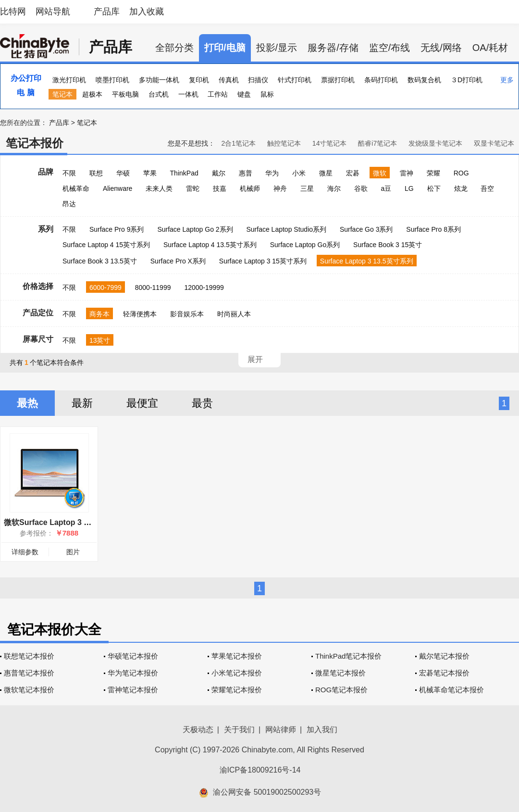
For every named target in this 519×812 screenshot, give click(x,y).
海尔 (334, 188)
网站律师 (281, 730)
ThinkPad (184, 173)
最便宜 (142, 403)
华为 (272, 173)
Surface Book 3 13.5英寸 (100, 261)
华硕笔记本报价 (133, 656)
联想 (96, 173)
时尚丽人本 (234, 314)
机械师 (250, 188)
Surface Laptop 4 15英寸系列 (106, 245)
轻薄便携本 (140, 314)
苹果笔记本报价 (237, 656)
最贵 (202, 403)
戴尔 (219, 173)
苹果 (150, 173)
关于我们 (239, 730)
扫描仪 (258, 80)
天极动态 (198, 730)
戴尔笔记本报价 (444, 656)
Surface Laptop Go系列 (305, 245)
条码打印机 (381, 80)
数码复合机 (424, 80)
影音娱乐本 (187, 314)
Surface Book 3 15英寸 (388, 245)
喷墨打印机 (112, 80)
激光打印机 (69, 80)
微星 (326, 173)
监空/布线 (390, 48)
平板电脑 (125, 94)
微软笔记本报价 (29, 690)
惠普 (246, 173)
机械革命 (76, 188)
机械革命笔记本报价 (451, 690)
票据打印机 (338, 80)
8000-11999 (153, 287)
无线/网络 (441, 48)
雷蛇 (193, 188)
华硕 (123, 173)
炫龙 (461, 188)
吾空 (487, 188)
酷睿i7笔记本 (377, 143)
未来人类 (159, 188)
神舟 (280, 188)
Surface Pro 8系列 (433, 229)
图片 (73, 552)
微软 (380, 173)
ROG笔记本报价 (341, 690)
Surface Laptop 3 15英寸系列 (263, 261)
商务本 (99, 314)
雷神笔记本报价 (133, 690)
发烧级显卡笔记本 (435, 143)
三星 (307, 188)
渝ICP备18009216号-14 (260, 770)
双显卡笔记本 (494, 143)
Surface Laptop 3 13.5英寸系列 (367, 261)
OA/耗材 (490, 48)
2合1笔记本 (238, 143)
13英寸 (100, 340)
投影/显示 (277, 48)
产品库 (107, 12)
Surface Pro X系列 (178, 261)
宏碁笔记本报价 (444, 673)
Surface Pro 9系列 (117, 229)
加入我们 (322, 730)
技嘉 (220, 188)
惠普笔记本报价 (29, 673)
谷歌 (361, 188)
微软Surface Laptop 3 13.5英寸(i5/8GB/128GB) (87, 522)
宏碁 (353, 173)
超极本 (92, 94)
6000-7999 (105, 287)
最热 (27, 403)
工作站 (218, 94)
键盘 (244, 94)
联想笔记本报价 (29, 656)
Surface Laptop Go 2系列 (195, 229)
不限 (69, 173)
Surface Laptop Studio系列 (286, 229)
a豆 (386, 188)
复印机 (199, 80)
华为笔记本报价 (133, 673)
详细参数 (25, 552)
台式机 (159, 94)
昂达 (69, 204)
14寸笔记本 (330, 143)
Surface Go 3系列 (366, 229)
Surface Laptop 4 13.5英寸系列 (210, 245)
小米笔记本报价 (237, 673)
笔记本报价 (35, 143)
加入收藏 (147, 12)
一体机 (188, 94)
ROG (461, 173)
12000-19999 (204, 287)
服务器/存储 (333, 48)
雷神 (407, 173)
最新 (82, 403)
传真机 (229, 80)
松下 (434, 188)
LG (409, 188)
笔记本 (62, 94)
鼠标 (267, 94)
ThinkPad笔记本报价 (348, 656)
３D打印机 (467, 80)
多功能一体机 (159, 80)
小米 (299, 173)
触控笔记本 (284, 143)
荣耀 (433, 173)
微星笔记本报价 (340, 673)
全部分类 (174, 48)
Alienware (117, 188)
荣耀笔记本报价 (237, 690)
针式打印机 (295, 80)
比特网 (13, 12)
